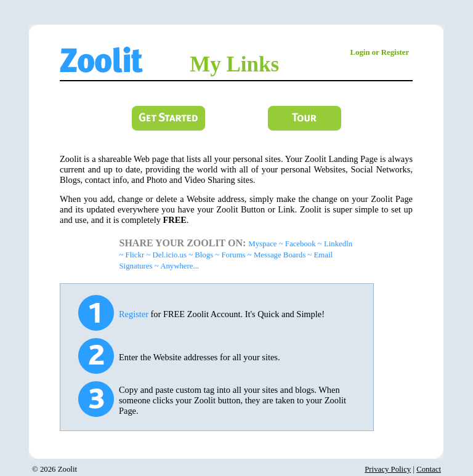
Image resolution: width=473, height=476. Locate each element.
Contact (429, 469)
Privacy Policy (388, 469)
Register (134, 314)
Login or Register (380, 52)
